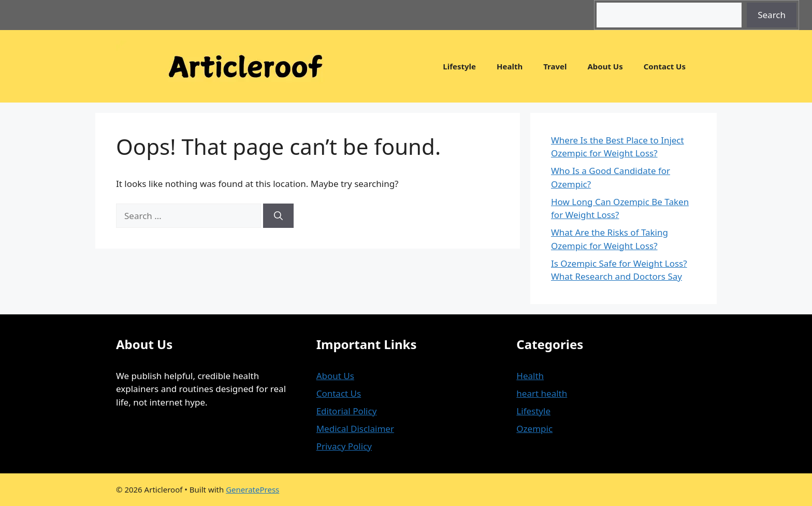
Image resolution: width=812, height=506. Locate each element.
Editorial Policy (347, 411)
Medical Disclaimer (355, 429)
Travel (555, 66)
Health (510, 66)
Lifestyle (459, 66)
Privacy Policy (344, 446)
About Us (605, 66)
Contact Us (665, 66)
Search (772, 15)
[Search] (278, 216)
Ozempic (534, 429)
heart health (542, 393)
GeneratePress (252, 489)
